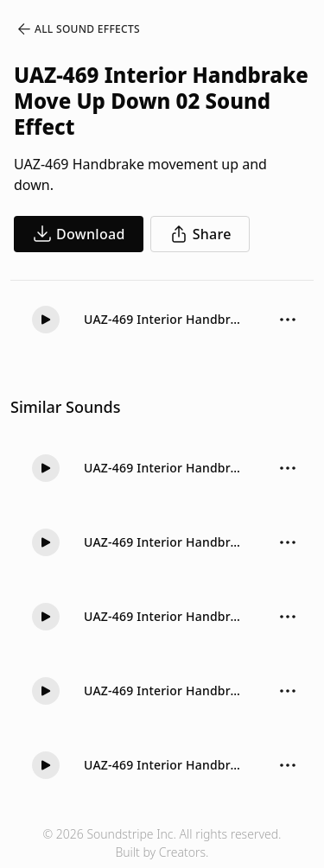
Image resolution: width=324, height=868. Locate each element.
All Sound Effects (78, 29)
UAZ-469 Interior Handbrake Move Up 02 (164, 468)
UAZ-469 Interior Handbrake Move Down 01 (164, 691)
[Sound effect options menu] (288, 320)
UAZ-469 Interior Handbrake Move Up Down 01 (164, 765)
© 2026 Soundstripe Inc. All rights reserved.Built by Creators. (162, 843)
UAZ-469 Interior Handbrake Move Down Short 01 (164, 616)
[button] (46, 320)
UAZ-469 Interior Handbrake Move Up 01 (164, 542)
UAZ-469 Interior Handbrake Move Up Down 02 (164, 319)
